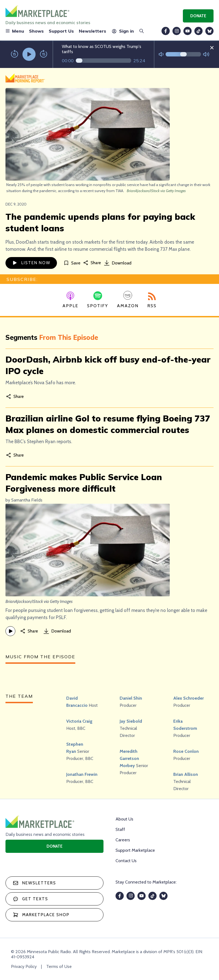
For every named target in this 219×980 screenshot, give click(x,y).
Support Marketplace (135, 850)
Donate (198, 16)
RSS (152, 300)
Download (118, 263)
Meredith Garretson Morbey (129, 758)
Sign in (123, 31)
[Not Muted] (161, 54)
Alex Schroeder (188, 698)
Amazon (128, 299)
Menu (15, 31)
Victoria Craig (79, 721)
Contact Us (126, 861)
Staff (120, 829)
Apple (70, 300)
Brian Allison (186, 774)
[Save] (72, 263)
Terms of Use (59, 966)
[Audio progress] (103, 61)
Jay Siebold (131, 721)
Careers (123, 840)
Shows (36, 31)
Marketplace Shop (41, 915)
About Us (124, 819)
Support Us (61, 31)
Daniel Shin (131, 698)
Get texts (31, 899)
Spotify (98, 300)
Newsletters (93, 31)
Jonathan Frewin (82, 774)
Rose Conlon (186, 751)
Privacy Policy (24, 966)
